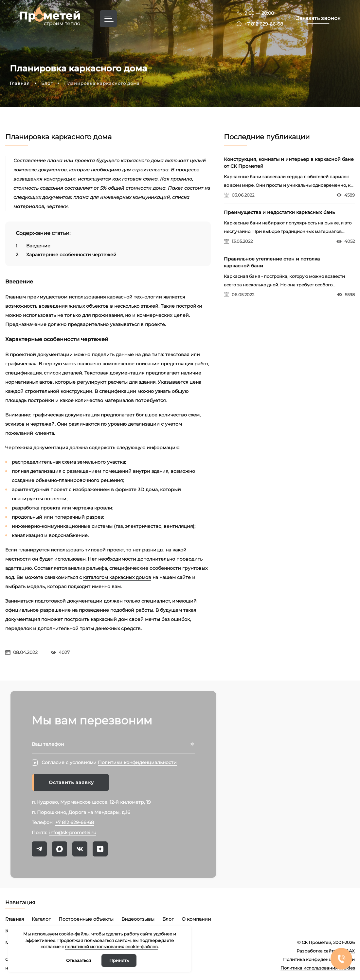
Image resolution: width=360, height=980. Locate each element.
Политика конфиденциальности (319, 959)
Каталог (41, 919)
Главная (15, 919)
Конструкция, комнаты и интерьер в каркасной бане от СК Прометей (289, 163)
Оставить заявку (71, 782)
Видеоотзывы (138, 919)
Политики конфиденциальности (137, 762)
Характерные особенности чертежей (66, 255)
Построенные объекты (86, 919)
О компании (196, 919)
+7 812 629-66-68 (264, 24)
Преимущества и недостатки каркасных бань (279, 212)
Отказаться (79, 960)
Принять (119, 960)
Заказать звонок (318, 18)
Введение (33, 246)
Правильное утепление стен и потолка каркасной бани (272, 262)
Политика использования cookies (318, 968)
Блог (168, 919)
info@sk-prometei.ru (73, 833)
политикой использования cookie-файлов (111, 947)
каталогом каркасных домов (117, 577)
